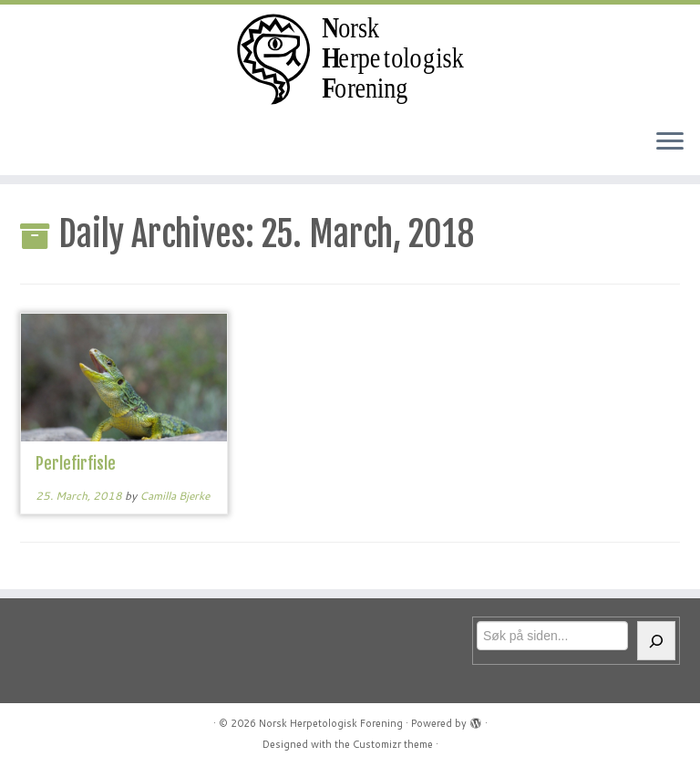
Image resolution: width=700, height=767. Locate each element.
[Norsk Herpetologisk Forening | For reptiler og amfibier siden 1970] (350, 59)
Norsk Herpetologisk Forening (331, 723)
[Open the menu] (670, 142)
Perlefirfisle (76, 463)
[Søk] (656, 641)
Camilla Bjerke (175, 496)
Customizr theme (393, 744)
